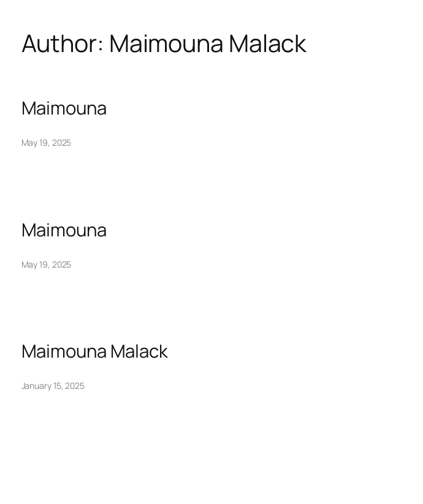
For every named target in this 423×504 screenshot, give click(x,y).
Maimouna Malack (95, 351)
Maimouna (64, 108)
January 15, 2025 (53, 386)
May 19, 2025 (47, 142)
